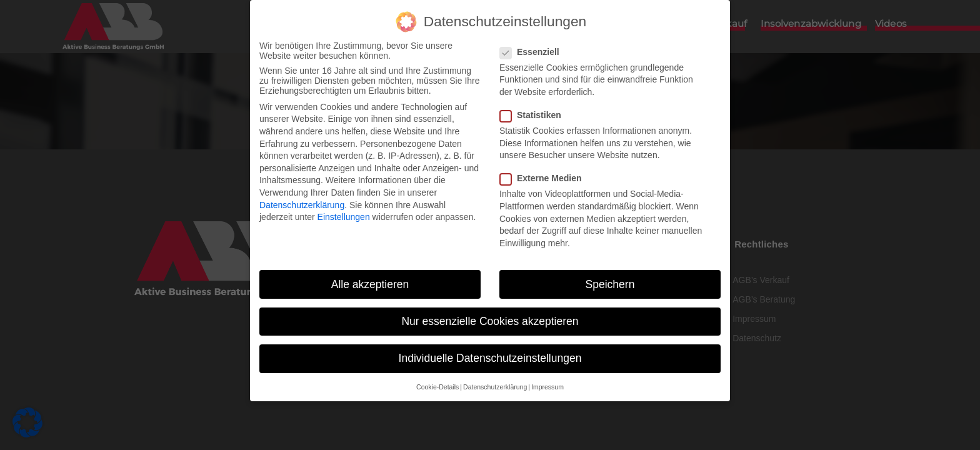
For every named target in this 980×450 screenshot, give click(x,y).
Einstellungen (344, 216)
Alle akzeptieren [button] (370, 284)
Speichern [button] (610, 284)
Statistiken (534, 114)
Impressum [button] (547, 386)
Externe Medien (544, 178)
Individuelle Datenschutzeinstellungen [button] (490, 357)
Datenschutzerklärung (302, 204)
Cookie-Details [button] (437, 386)
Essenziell (533, 51)
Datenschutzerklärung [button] (495, 386)
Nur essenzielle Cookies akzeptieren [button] (490, 321)
